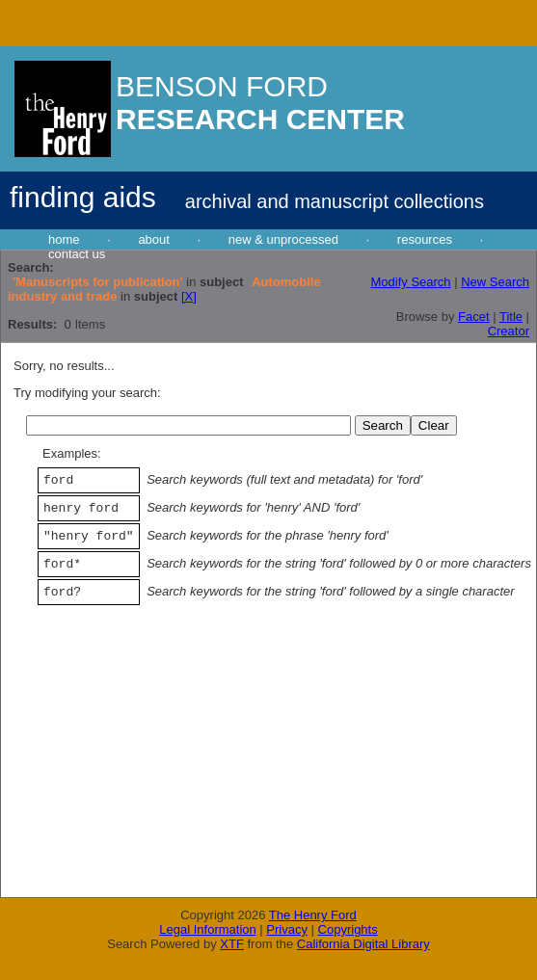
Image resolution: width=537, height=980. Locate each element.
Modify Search (410, 282)
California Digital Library (363, 944)
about (154, 239)
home (64, 239)
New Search (495, 282)
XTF (232, 944)
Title (511, 317)
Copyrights (348, 929)
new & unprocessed (283, 239)
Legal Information (207, 929)
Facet (474, 317)
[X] (189, 296)
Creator (509, 331)
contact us (77, 254)
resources (425, 239)
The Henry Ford (313, 915)
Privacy (287, 929)
